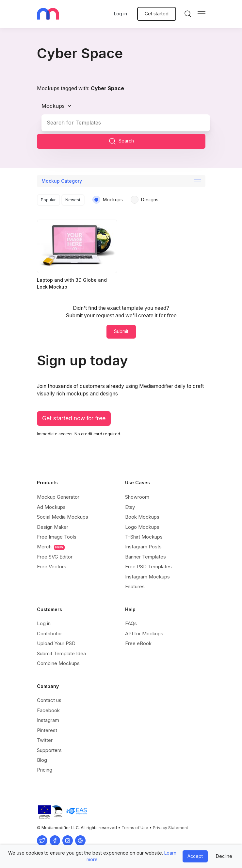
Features (135, 586)
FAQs (131, 623)
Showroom (137, 497)
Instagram (48, 720)
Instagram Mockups (147, 577)
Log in (121, 14)
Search (121, 141)
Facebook (48, 710)
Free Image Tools (57, 537)
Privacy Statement (170, 828)
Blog (42, 760)
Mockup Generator (58, 497)
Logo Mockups (142, 527)
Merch (51, 547)
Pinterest (47, 730)
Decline (224, 856)
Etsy (130, 507)
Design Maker (53, 527)
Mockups (53, 106)
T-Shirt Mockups (144, 537)
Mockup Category (62, 181)
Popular (48, 200)
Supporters (49, 750)
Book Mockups (142, 517)
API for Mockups (144, 634)
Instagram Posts (143, 547)
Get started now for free (74, 418)
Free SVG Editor (55, 557)
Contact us (49, 700)
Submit (121, 331)
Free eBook (138, 643)
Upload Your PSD (56, 643)
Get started (157, 14)
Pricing (45, 770)
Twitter (45, 740)
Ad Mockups (51, 507)
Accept (195, 856)
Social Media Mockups (63, 517)
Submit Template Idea (61, 653)
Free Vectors (52, 567)
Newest (73, 200)
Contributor (49, 634)
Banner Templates (145, 557)
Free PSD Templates (148, 567)
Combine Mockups (58, 663)
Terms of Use (135, 828)
